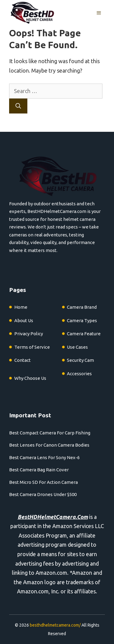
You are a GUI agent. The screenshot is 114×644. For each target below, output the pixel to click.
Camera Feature (84, 334)
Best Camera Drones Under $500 (43, 494)
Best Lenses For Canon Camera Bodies (49, 445)
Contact (22, 360)
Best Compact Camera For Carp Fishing (50, 433)
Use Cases (77, 347)
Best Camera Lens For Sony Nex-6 (44, 457)
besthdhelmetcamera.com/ (55, 625)
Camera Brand (82, 307)
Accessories (79, 374)
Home (21, 307)
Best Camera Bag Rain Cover (39, 470)
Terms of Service (32, 347)
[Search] (18, 106)
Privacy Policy (29, 334)
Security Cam (80, 360)
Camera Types (82, 320)
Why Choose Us (30, 378)
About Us (24, 320)
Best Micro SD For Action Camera (43, 482)
